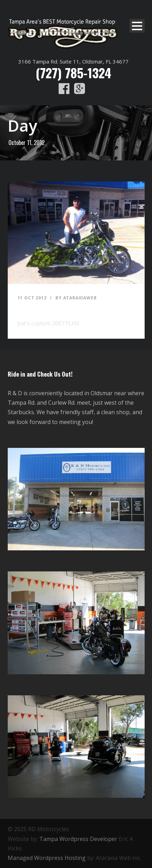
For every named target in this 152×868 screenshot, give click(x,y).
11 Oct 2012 (32, 298)
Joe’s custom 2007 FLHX (53, 308)
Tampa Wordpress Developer (78, 839)
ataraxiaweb (80, 298)
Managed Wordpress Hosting (47, 858)
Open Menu (137, 26)
